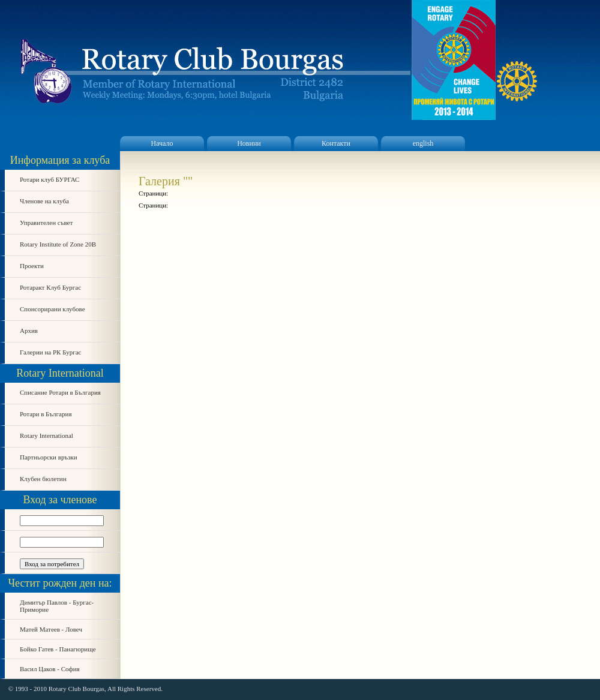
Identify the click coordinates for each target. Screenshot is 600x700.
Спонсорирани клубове (52, 309)
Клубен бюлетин (43, 479)
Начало (162, 143)
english (423, 143)
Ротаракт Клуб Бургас (50, 287)
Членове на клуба (44, 201)
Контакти (336, 143)
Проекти (32, 266)
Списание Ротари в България (60, 392)
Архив (29, 331)
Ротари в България (46, 414)
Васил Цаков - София (50, 669)
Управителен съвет (46, 223)
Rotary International (46, 435)
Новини (249, 143)
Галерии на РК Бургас (51, 352)
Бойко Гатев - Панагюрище (58, 649)
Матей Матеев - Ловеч (51, 629)
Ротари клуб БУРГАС (49, 179)
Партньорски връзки (49, 457)
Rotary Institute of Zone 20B (58, 244)
